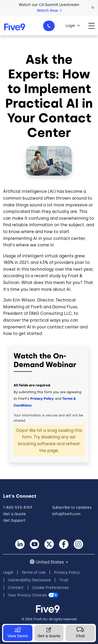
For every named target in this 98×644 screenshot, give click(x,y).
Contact (16, 588)
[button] (93, 8)
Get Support (14, 521)
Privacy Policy (42, 399)
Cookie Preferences (50, 588)
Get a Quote (15, 514)
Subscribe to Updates (72, 507)
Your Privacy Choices (27, 595)
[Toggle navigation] (93, 25)
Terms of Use (34, 573)
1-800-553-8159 (50, 27)
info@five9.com (66, 514)
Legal (8, 573)
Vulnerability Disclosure (29, 580)
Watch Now (49, 11)
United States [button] (50, 562)
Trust (64, 580)
